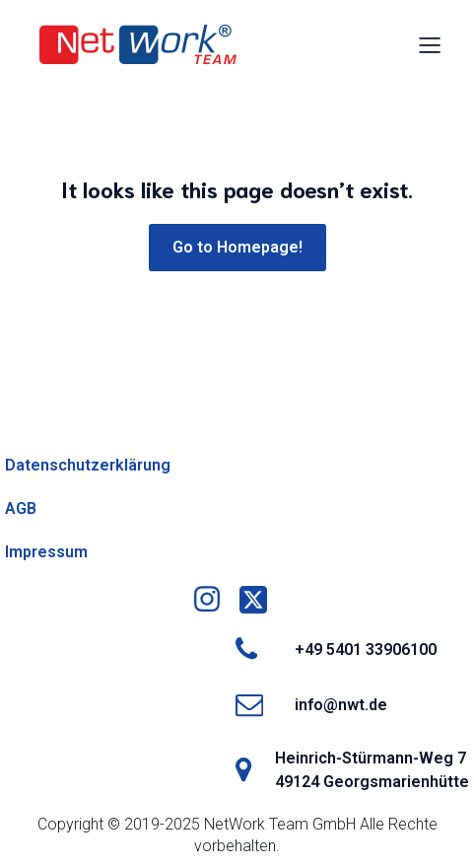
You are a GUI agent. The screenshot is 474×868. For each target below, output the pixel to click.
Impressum (46, 552)
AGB (21, 508)
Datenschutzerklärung (88, 465)
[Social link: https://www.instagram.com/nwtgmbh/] (214, 600)
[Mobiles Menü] (430, 44)
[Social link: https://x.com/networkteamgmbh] (261, 600)
